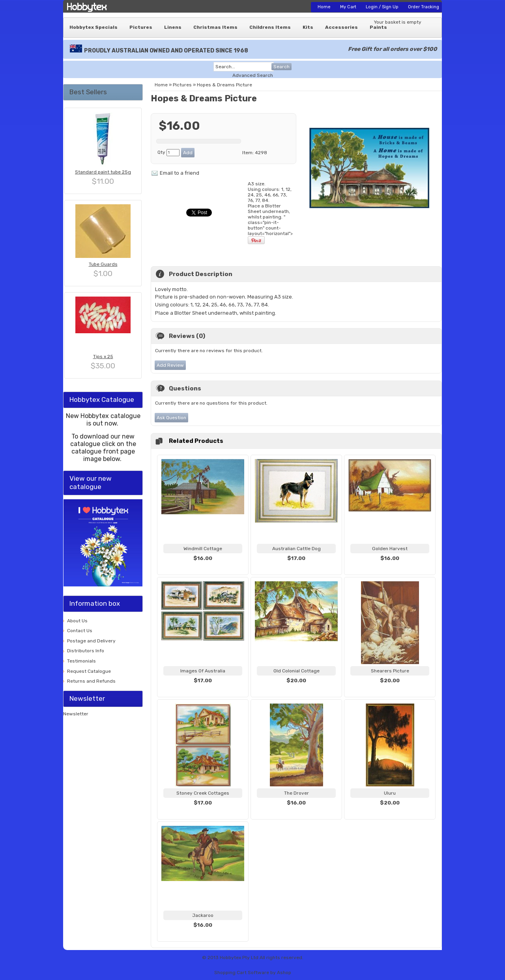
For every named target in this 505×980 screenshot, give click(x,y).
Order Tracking (424, 7)
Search (281, 67)
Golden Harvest (390, 549)
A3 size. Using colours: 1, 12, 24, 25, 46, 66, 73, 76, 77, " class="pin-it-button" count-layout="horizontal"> (270, 213)
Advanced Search (253, 75)
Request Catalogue (89, 671)
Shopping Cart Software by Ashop (253, 973)
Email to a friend (180, 173)
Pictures (141, 27)
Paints (378, 27)
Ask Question (171, 418)
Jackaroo (203, 915)
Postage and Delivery (91, 641)
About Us (77, 621)
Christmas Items (215, 27)
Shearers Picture (390, 671)
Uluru (390, 793)
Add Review (170, 365)
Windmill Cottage (203, 549)
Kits (308, 27)
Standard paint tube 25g (103, 172)
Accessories (341, 27)
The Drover (296, 793)
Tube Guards (103, 264)
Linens (173, 27)
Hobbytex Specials (94, 27)
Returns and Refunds (91, 681)
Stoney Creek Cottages (203, 793)
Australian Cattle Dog (296, 549)
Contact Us (80, 631)
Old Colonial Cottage (296, 671)
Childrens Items (270, 27)
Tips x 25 (103, 357)
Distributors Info (86, 651)
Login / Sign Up (382, 7)
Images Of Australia (203, 671)
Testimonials (81, 661)
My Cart (348, 7)
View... (203, 568)
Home (324, 7)
